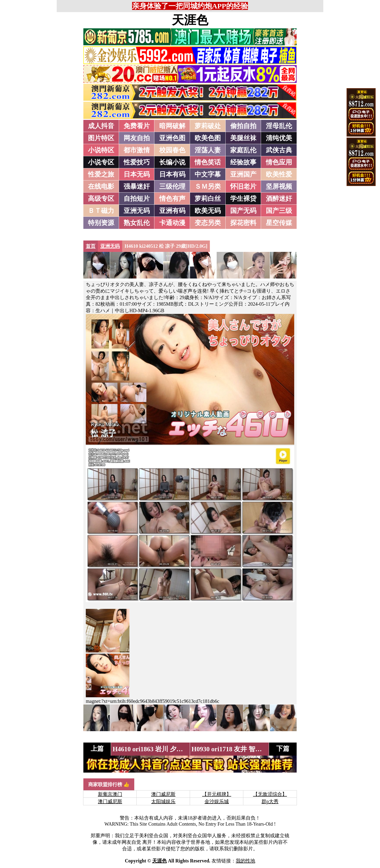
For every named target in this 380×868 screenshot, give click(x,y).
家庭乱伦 (243, 150)
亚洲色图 (172, 138)
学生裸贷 (243, 199)
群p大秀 (270, 801)
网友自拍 (137, 138)
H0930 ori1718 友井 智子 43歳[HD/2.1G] (249, 749)
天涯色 (190, 20)
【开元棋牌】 (217, 794)
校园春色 (172, 150)
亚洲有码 (172, 211)
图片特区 (101, 138)
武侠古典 (279, 150)
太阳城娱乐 (163, 801)
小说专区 (101, 162)
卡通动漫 (172, 223)
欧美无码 (208, 211)
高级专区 (101, 199)
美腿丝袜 (243, 138)
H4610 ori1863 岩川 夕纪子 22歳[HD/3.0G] (173, 749)
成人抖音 (101, 126)
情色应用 (279, 162)
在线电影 (101, 186)
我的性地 (245, 861)
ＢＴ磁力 (101, 211)
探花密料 (243, 223)
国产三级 (279, 211)
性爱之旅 (101, 174)
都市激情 (137, 150)
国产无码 (243, 211)
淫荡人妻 (208, 150)
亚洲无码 (137, 211)
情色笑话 (208, 162)
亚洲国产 (243, 174)
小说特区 (101, 150)
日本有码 (172, 174)
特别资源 (101, 223)
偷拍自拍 (243, 126)
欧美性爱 (279, 174)
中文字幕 (208, 174)
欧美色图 (208, 138)
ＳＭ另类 (208, 186)
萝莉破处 (208, 126)
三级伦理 (172, 186)
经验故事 (243, 162)
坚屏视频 (279, 186)
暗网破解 (172, 126)
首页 (91, 246)
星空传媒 (279, 223)
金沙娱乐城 (217, 801)
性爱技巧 (137, 162)
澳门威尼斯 (163, 794)
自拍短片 (137, 199)
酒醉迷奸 (279, 199)
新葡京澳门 (110, 794)
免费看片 (137, 126)
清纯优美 (279, 138)
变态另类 (208, 223)
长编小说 (172, 162)
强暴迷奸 (137, 186)
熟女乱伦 (137, 223)
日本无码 (137, 174)
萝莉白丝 (208, 199)
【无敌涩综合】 (270, 794)
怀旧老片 (243, 186)
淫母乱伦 (279, 126)
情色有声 (172, 199)
